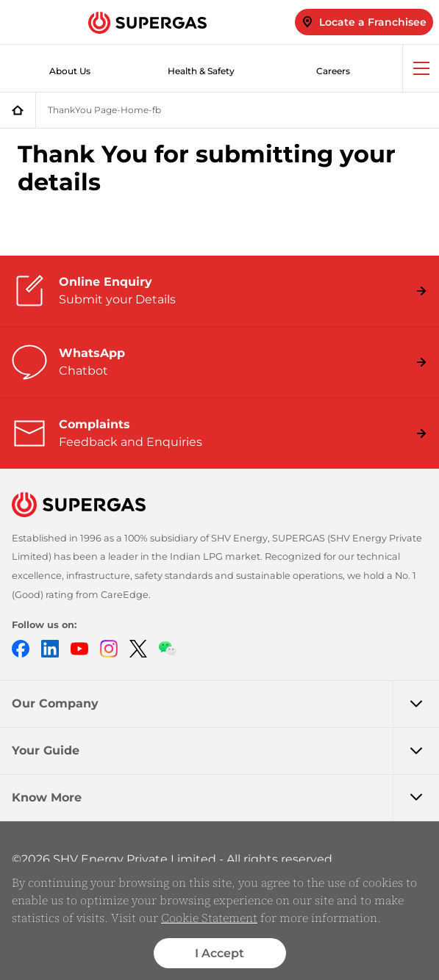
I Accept (219, 953)
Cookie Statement (209, 918)
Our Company (225, 704)
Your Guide (225, 751)
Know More (225, 798)
